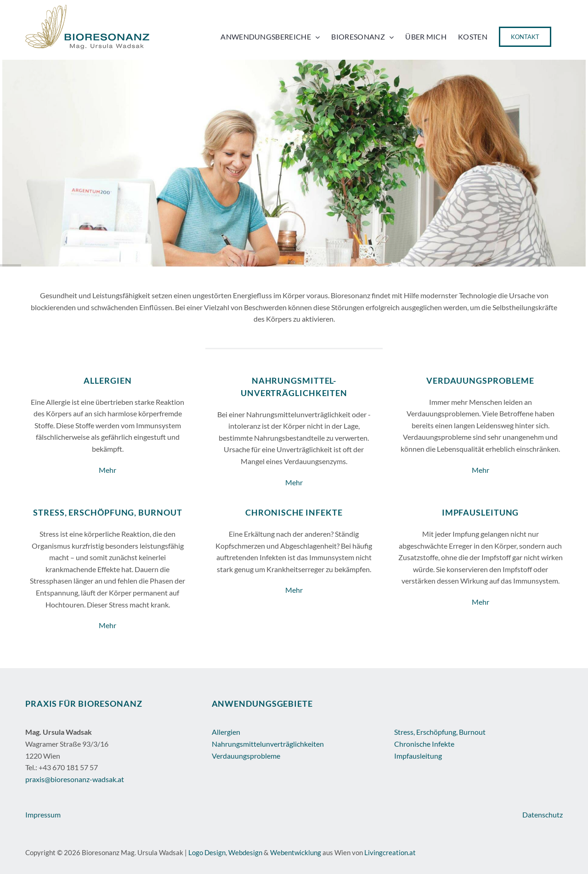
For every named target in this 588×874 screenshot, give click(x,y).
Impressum (43, 814)
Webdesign (245, 852)
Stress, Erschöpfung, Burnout (440, 732)
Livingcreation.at (390, 852)
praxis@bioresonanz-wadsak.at (75, 779)
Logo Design (207, 852)
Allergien (226, 732)
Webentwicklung (296, 852)
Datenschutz (543, 814)
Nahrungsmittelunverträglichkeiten (268, 744)
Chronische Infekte (424, 744)
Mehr (107, 470)
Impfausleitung (418, 756)
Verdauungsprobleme (246, 756)
